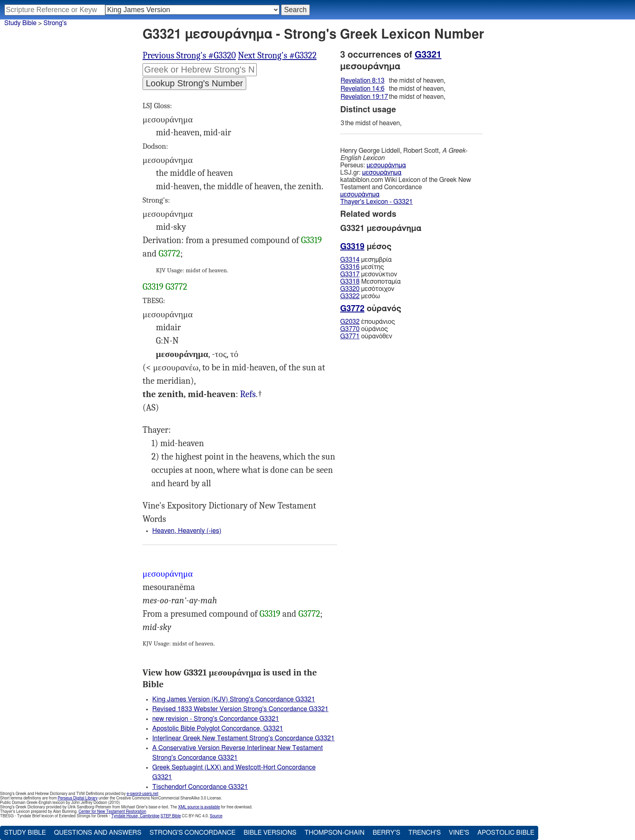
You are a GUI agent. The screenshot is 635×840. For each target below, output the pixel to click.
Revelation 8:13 (362, 81)
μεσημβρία (366, 260)
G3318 (350, 282)
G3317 (350, 274)
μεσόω (360, 296)
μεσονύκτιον (369, 274)
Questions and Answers (98, 833)
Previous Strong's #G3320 (189, 56)
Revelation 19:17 (364, 97)
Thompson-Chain (335, 833)
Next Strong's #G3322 (277, 56)
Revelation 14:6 (362, 89)
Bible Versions (270, 833)
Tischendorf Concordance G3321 (200, 787)
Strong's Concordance (192, 833)
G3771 (350, 336)
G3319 (311, 240)
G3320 (350, 289)
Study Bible (20, 23)
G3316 (350, 267)
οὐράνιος (364, 329)
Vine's (459, 833)
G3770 (350, 329)
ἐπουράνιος (368, 322)
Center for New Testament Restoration (112, 812)
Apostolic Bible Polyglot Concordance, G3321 (218, 729)
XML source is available (199, 807)
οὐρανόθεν (366, 336)
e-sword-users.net (143, 794)
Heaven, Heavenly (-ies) (187, 531)
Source (216, 816)
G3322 (350, 296)
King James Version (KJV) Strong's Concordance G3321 (234, 699)
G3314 (350, 260)
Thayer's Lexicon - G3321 (376, 202)
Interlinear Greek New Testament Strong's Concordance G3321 (243, 738)
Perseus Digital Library (78, 798)
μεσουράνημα (386, 165)
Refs (248, 394)
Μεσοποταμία (370, 282)
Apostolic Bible (506, 833)
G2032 (350, 322)
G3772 (170, 254)
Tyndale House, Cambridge (135, 816)
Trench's (424, 833)
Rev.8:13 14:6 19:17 (248, 394)
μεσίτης (362, 267)
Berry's (386, 833)
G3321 (428, 55)
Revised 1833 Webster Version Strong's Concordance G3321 (240, 709)
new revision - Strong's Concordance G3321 (216, 719)
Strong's (55, 23)
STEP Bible (170, 816)
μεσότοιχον (367, 289)
